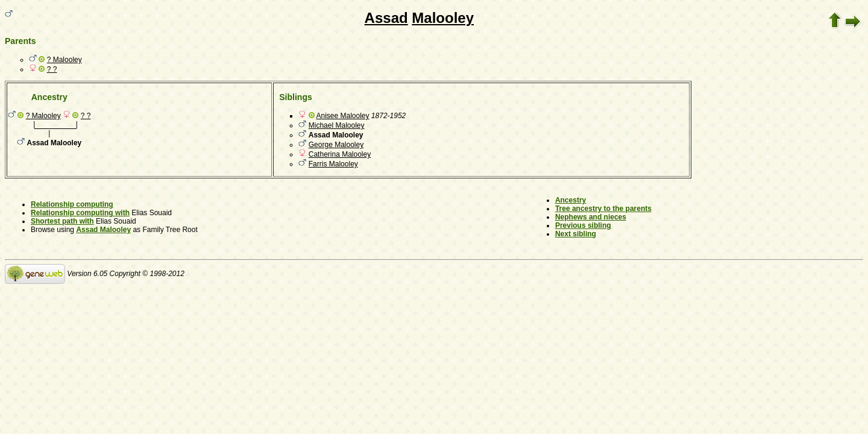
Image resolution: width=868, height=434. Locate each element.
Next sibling (576, 234)
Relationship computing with (80, 213)
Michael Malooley (337, 125)
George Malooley (336, 145)
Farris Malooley (333, 164)
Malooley (443, 18)
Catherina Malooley (340, 154)
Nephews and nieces (591, 217)
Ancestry (571, 200)
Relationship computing (72, 204)
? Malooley (64, 60)
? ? (52, 69)
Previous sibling (583, 225)
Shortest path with (62, 221)
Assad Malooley (103, 230)
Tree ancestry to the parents (603, 209)
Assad (386, 18)
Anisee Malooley (342, 116)
